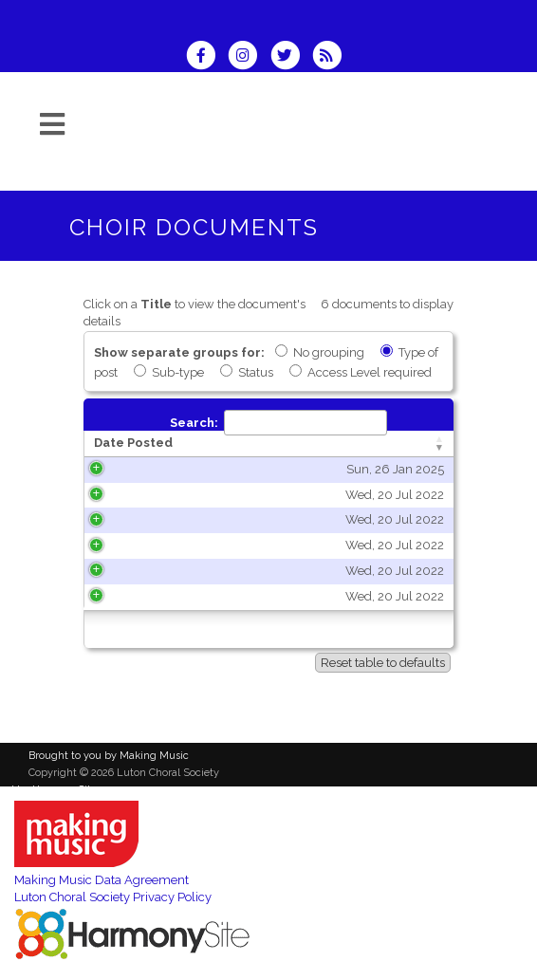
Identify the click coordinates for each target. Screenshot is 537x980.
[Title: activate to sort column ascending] (342, 444)
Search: (278, 423)
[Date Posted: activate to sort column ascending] (157, 444)
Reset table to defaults (383, 663)
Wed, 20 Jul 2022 (172, 495)
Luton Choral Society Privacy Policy (113, 897)
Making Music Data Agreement (102, 880)
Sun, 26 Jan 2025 (172, 469)
